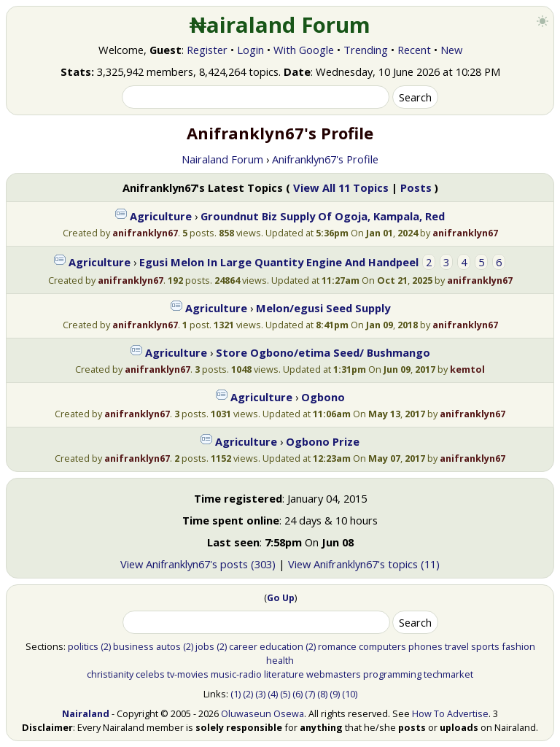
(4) (273, 694)
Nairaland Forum (222, 159)
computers (382, 646)
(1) (236, 694)
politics (83, 646)
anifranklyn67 (145, 233)
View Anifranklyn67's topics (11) (364, 564)
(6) (297, 694)
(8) (322, 694)
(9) (335, 694)
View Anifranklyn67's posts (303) (198, 564)
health (280, 660)
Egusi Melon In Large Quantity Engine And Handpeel (279, 262)
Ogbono (323, 397)
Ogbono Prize (323, 441)
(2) (106, 646)
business (133, 646)
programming (392, 674)
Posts (416, 187)
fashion (518, 646)
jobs (205, 646)
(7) (310, 694)
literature (284, 674)
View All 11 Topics (341, 187)
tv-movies (188, 674)
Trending (366, 50)
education (281, 646)
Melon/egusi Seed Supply (323, 308)
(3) (260, 694)
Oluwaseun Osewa (262, 713)
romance (337, 646)
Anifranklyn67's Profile (325, 159)
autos (168, 646)
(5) (285, 694)
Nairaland (86, 713)
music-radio (236, 674)
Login (250, 50)
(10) (350, 694)
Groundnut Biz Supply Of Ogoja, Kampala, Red (323, 216)
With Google (304, 50)
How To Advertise (450, 713)
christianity (110, 674)
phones (425, 646)
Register (207, 50)
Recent (414, 50)
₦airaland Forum (280, 25)
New (451, 50)
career (243, 646)
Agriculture (161, 216)
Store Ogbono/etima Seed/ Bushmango (323, 352)
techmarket (448, 674)
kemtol (467, 369)
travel (457, 646)
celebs (150, 674)
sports (485, 646)
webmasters (334, 674)
